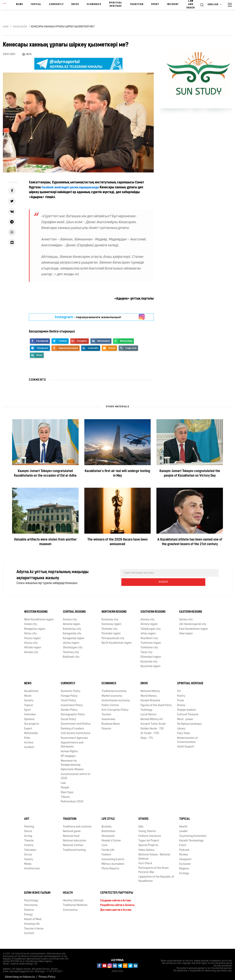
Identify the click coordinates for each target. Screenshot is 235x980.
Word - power (185, 716)
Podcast (184, 847)
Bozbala (107, 824)
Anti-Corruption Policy (115, 707)
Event (183, 842)
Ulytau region (71, 640)
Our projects (32, 721)
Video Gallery (146, 847)
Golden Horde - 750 (152, 726)
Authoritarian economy (116, 698)
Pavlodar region (111, 631)
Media (28, 861)
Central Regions (74, 609)
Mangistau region (35, 626)
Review (184, 852)
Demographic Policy (73, 712)
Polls (27, 735)
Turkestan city (149, 645)
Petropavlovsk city (113, 635)
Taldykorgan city (151, 626)
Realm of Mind (33, 916)
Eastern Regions (191, 609)
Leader (183, 828)
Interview (30, 712)
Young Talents (147, 828)
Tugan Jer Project (149, 838)
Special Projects (148, 842)
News (20, 4)
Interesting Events (113, 856)
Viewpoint (185, 856)
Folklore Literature (150, 833)
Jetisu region (148, 631)
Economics (94, 4)
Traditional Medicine (75, 902)
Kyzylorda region (150, 663)
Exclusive (185, 861)
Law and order (191, 4)
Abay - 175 (147, 735)
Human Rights (69, 748)
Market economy (112, 693)
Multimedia (31, 730)
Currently (56, 4)
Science (29, 907)
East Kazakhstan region (194, 626)
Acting (28, 833)
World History (149, 693)
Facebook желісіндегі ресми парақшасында (73, 187)
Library (181, 726)
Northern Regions (114, 609)
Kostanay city (110, 617)
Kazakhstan (31, 688)
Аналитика (108, 716)
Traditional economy (114, 688)
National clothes (73, 842)
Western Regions (36, 609)
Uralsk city (31, 621)
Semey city (186, 617)
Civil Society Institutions (76, 730)
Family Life (108, 847)
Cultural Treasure (188, 712)
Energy (28, 912)
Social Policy (68, 716)
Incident (173, 4)
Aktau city (30, 631)
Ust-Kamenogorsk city (193, 621)
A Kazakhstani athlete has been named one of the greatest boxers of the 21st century (190, 542)
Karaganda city (72, 631)
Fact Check (145, 860)
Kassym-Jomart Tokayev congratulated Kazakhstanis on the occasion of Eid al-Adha (45, 473)
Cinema (29, 842)
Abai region (186, 631)
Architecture (32, 866)
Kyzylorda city (149, 659)
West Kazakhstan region (39, 617)
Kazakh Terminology (191, 838)
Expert (28, 726)
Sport (155, 4)
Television (30, 847)
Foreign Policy (69, 693)
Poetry (181, 693)
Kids (141, 824)
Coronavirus (70, 907)
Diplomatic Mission (72, 767)
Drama (181, 702)
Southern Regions (153, 609)
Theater (29, 838)
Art (179, 688)
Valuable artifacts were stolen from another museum (45, 542)
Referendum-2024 (72, 799)
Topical (36, 4)
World (28, 693)
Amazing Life (32, 921)
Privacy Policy (47, 974)
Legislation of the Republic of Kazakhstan (156, 876)
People (65, 785)
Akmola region (72, 621)
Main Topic (67, 789)
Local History (148, 712)
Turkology (146, 707)
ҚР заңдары (68, 753)
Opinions (29, 716)
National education (75, 838)
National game (72, 828)
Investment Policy (72, 702)
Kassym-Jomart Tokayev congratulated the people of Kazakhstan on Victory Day (190, 473)
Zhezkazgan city (73, 645)
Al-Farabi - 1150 (150, 730)
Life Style (108, 816)
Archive (29, 740)
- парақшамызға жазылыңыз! (88, 317)
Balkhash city (71, 654)
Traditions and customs (77, 824)
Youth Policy (68, 698)
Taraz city (146, 649)
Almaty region (149, 621)
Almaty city (147, 617)
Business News (111, 721)
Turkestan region (151, 640)
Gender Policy (69, 707)
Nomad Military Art (152, 716)
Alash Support (186, 744)
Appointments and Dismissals (72, 742)
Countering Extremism (193, 833)
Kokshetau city (72, 626)
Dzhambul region (151, 654)
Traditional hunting (74, 847)
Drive (75, 4)
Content (29, 930)
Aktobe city (31, 649)
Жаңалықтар (20, 27)
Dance (28, 828)
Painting (29, 824)
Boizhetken (108, 828)
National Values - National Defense (154, 854)
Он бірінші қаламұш (189, 721)
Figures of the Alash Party (156, 702)
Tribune (65, 794)
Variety (29, 856)
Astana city (70, 617)
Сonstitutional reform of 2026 (76, 773)
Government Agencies (74, 735)
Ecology (184, 870)
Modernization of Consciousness (187, 737)
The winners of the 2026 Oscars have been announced (117, 542)
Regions (184, 866)
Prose (181, 698)
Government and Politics (76, 721)
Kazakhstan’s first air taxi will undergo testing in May (117, 473)
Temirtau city (71, 649)
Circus (28, 852)
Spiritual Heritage (116, 4)
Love (104, 842)
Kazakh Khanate (150, 698)
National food (71, 833)
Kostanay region (111, 621)
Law (63, 780)
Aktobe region (33, 645)
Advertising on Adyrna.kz (20, 974)
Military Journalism (113, 861)
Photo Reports (110, 866)
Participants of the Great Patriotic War (154, 867)
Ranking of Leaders (72, 726)
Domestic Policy (71, 688)
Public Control (110, 702)
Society (29, 698)
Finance (106, 726)
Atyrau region (32, 635)
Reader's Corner (111, 838)
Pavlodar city (110, 626)
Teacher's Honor (34, 926)
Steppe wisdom (187, 707)
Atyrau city (31, 640)
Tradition (137, 4)
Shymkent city (149, 635)
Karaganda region (74, 635)
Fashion (106, 852)
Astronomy (31, 902)
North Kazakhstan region (117, 640)
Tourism (106, 712)
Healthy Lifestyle (73, 898)
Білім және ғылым (37, 890)
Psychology (31, 898)
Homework (108, 833)
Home (6, 27)
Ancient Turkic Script (153, 721)
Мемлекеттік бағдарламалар (71, 760)
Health (183, 824)
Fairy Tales (184, 730)
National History (150, 688)
